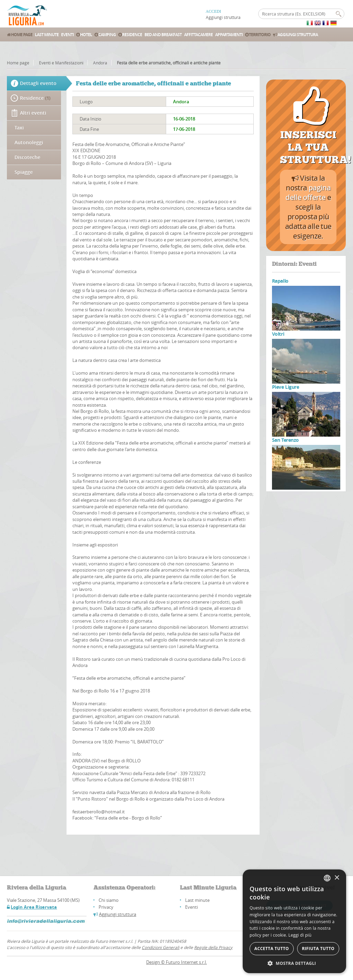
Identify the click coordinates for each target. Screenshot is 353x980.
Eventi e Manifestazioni (61, 63)
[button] (294, 963)
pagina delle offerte (308, 192)
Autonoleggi (29, 142)
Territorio (258, 35)
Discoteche (27, 157)
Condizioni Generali (160, 947)
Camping (105, 35)
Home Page (20, 35)
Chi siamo (109, 900)
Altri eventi (33, 113)
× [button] (337, 878)
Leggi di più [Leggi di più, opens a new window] (300, 935)
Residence (130, 35)
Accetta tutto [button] (272, 948)
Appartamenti (229, 35)
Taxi (19, 128)
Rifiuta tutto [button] (318, 948)
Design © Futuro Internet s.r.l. (176, 962)
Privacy (106, 907)
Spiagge (24, 172)
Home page (18, 63)
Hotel (84, 35)
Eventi (67, 35)
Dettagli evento (39, 83)
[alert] (294, 921)
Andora (100, 63)
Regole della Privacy (213, 947)
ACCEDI (214, 11)
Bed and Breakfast (163, 35)
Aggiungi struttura (223, 17)
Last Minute (47, 35)
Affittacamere (198, 35)
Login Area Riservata (34, 907)
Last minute (197, 900)
